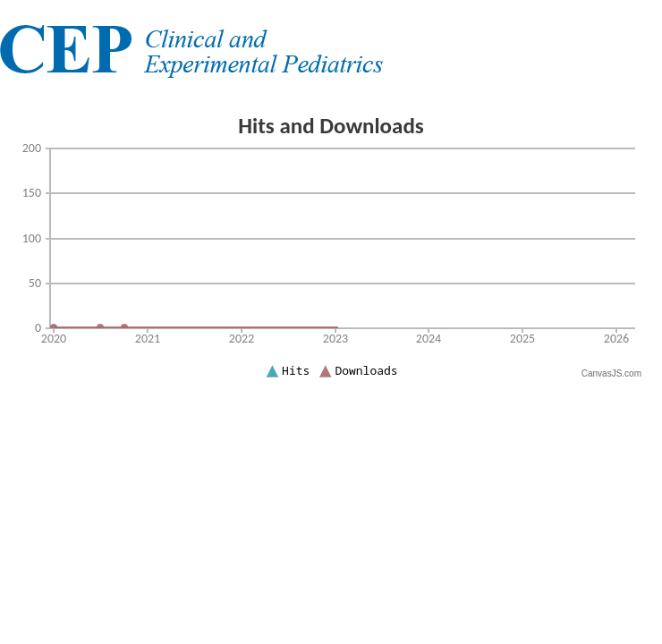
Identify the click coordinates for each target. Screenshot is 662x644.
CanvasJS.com (611, 373)
